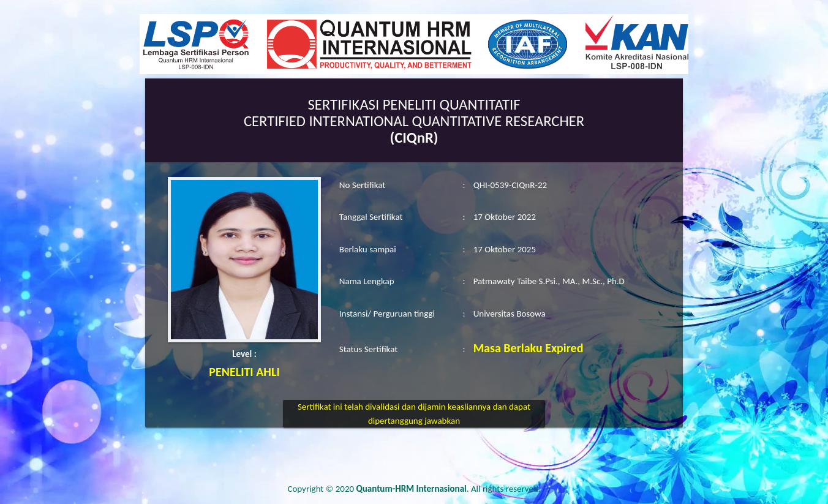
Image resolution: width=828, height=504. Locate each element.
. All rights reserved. (449, 489)
